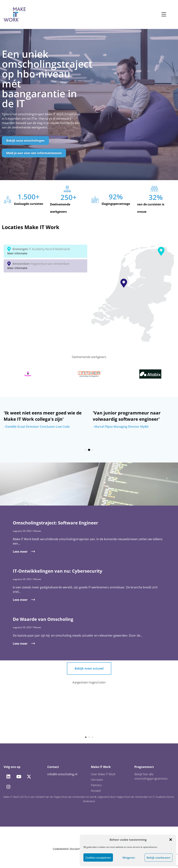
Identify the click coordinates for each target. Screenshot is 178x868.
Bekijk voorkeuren (158, 858)
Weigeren (129, 858)
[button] (171, 840)
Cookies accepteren (98, 858)
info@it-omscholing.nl (62, 774)
